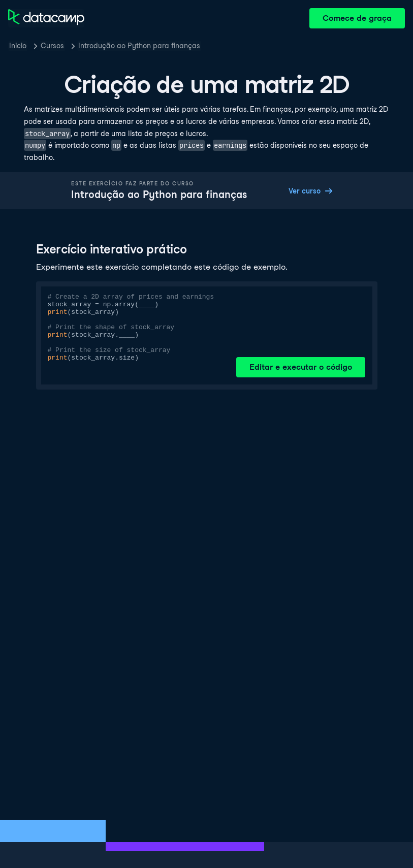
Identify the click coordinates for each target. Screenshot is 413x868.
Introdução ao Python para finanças (139, 46)
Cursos (52, 46)
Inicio (18, 46)
